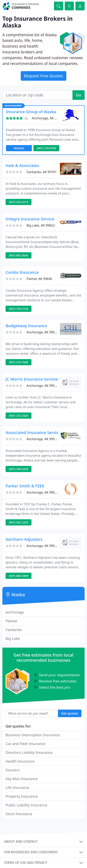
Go (79, 95)
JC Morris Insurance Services (32, 379)
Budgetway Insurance (26, 326)
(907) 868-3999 (19, 576)
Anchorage (15, 612)
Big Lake (13, 638)
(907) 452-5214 (19, 202)
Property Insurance (22, 796)
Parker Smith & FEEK (25, 486)
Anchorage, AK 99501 (42, 386)
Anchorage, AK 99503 (48, 118)
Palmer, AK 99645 (39, 279)
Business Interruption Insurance (33, 735)
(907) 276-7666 (19, 362)
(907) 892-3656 (19, 255)
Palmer (12, 621)
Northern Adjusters (24, 539)
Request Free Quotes (44, 76)
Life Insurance (17, 787)
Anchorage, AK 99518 (42, 439)
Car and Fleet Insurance (25, 744)
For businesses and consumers (31, 852)
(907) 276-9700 (46, 148)
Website (19, 148)
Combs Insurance (22, 272)
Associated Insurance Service (33, 433)
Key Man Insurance (22, 779)
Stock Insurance (19, 814)
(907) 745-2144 (19, 309)
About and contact (21, 841)
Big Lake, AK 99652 (41, 225)
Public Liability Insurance (26, 805)
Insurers (13, 770)
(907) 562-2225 (19, 522)
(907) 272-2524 (19, 416)
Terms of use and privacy (26, 863)
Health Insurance (20, 761)
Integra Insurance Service (30, 219)
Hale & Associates (22, 165)
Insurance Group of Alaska (31, 112)
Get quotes (70, 713)
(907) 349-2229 (19, 469)
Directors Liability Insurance (29, 752)
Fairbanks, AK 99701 (42, 172)
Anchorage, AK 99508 (42, 546)
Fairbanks (14, 630)
